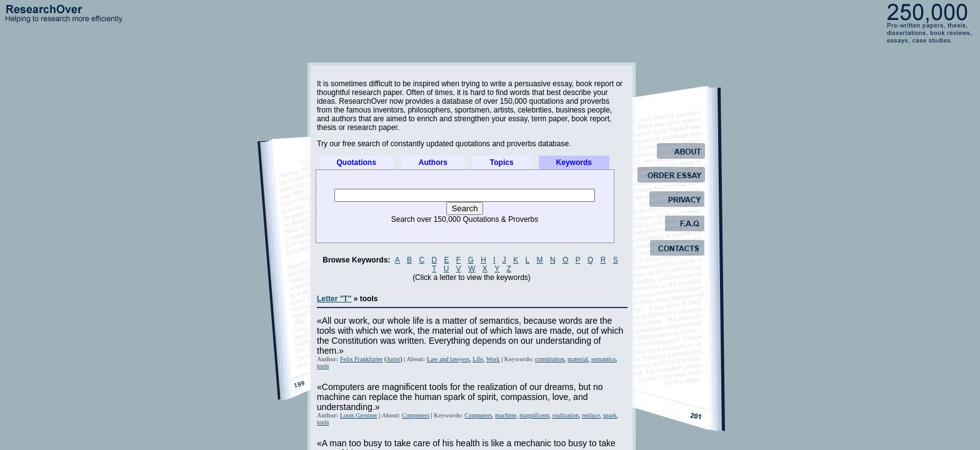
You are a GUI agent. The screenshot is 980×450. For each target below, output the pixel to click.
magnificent (534, 415)
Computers (416, 415)
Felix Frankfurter (362, 359)
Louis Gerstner (359, 415)
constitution (550, 359)
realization (566, 415)
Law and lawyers (448, 359)
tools (323, 366)
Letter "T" (334, 299)
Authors (433, 162)
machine (506, 415)
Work (493, 359)
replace (591, 415)
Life (478, 359)
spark (610, 415)
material (578, 359)
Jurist (393, 359)
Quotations (357, 162)
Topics (502, 162)
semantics (603, 359)
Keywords (574, 162)
